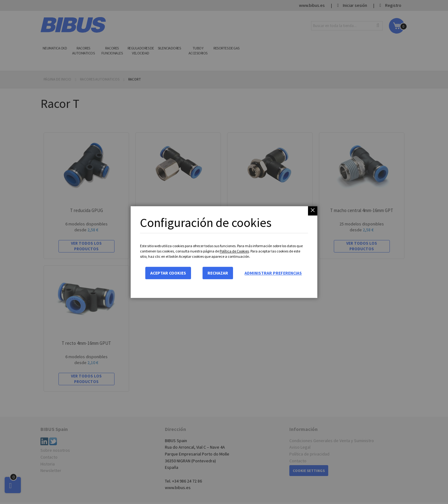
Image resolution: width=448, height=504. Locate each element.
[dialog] (224, 252)
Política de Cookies (234, 251)
